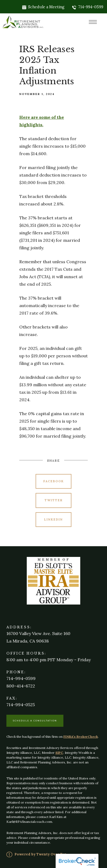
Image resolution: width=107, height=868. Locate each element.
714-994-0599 (88, 7)
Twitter (54, 500)
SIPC (59, 753)
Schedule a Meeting (43, 7)
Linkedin (53, 519)
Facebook (54, 481)
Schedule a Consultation (35, 721)
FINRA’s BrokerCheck (81, 737)
